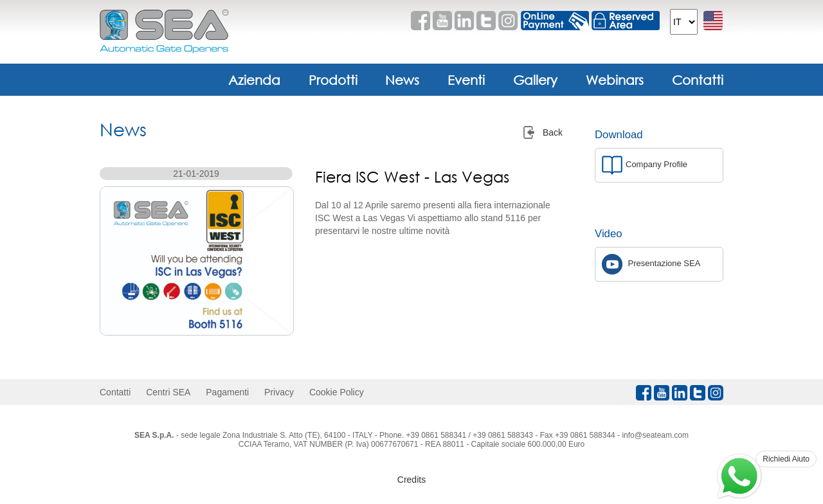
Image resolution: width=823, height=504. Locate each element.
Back (553, 132)
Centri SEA (168, 392)
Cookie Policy (337, 392)
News (402, 80)
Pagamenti (227, 392)
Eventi (466, 80)
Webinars (615, 80)
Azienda (254, 80)
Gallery (535, 80)
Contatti (698, 80)
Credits (411, 480)
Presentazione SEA (651, 264)
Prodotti (333, 80)
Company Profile (645, 165)
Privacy (279, 392)
